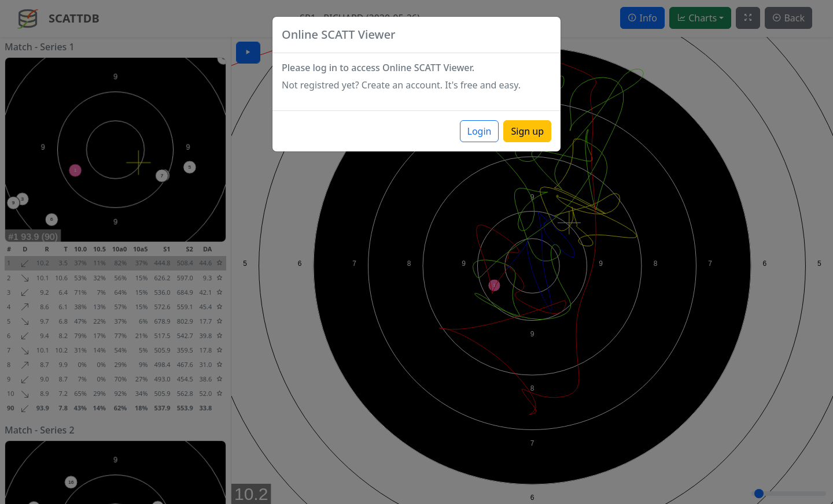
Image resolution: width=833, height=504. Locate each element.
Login (480, 131)
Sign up (527, 131)
